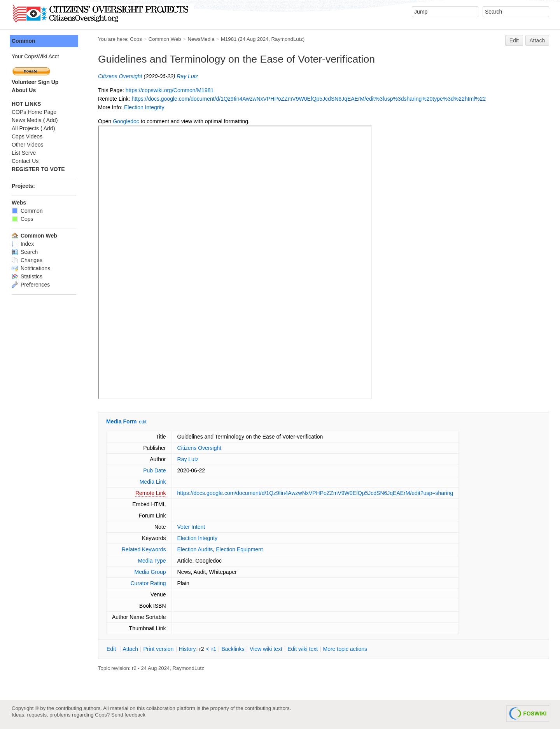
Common (24, 41)
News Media (27, 120)
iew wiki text (266, 649)
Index (23, 244)
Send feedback (128, 715)
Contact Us (25, 161)
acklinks (233, 649)
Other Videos (27, 145)
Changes (27, 260)
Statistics (27, 276)
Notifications (31, 268)
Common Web (165, 39)
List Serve (24, 153)
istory (187, 649)
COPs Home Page (34, 112)
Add (51, 120)
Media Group (150, 572)
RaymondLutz (287, 39)
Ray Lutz (187, 76)
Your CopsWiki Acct (35, 56)
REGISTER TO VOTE (38, 169)
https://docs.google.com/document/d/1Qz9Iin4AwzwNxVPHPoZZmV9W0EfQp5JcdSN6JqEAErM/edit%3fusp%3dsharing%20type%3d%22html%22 (309, 99)
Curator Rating (148, 583)
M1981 (229, 39)
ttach (130, 649)
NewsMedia (201, 39)
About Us (24, 90)
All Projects (25, 128)
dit (112, 649)
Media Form (122, 421)
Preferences (31, 285)
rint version (159, 649)
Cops (136, 39)
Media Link (153, 482)
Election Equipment (239, 549)
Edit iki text (303, 649)
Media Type (152, 561)
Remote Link (151, 493)
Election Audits (195, 549)
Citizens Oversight (120, 76)
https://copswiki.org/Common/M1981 (170, 90)
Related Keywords (144, 549)
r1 (214, 649)
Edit (514, 40)
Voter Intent (191, 527)
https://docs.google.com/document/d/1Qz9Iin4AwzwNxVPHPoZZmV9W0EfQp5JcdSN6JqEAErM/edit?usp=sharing (315, 493)
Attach (537, 40)
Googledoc (126, 121)
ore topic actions (345, 649)
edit (143, 422)
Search (25, 252)
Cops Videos (27, 136)
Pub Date (154, 470)
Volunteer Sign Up (35, 82)
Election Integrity (144, 107)
